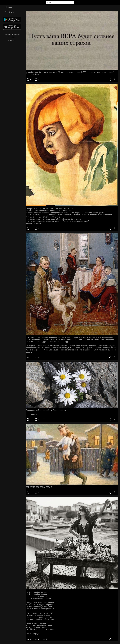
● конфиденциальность (12, 34)
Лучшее (9, 12)
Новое (8, 7)
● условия (12, 37)
